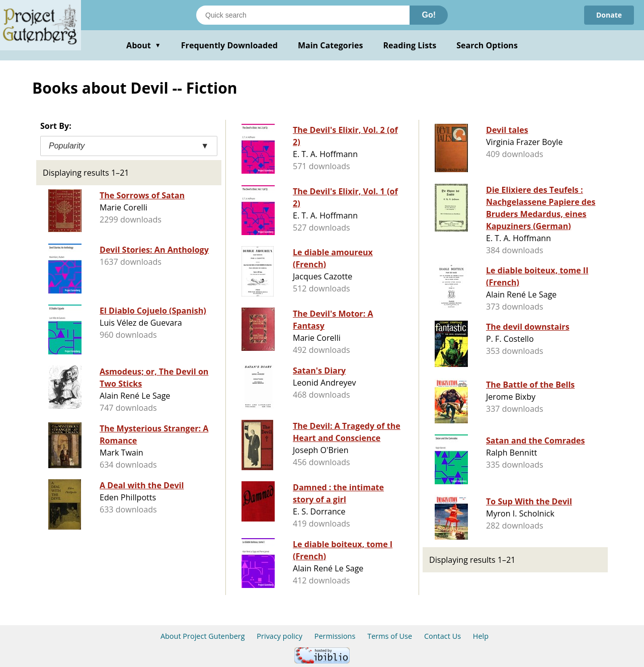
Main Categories (331, 45)
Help (481, 636)
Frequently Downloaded (229, 45)
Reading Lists (410, 45)
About (144, 45)
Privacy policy (279, 636)
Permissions (335, 636)
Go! (429, 15)
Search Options (487, 45)
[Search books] (303, 15)
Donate (609, 15)
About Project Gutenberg (203, 636)
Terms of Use (390, 636)
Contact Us (442, 636)
